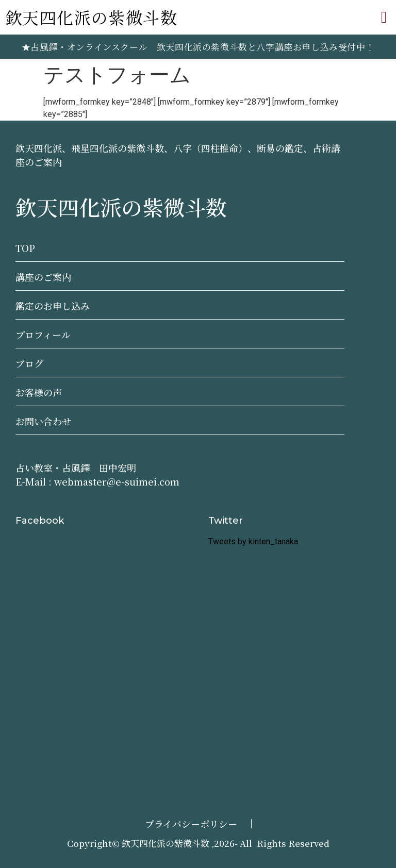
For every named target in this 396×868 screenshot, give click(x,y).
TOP (25, 248)
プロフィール (43, 335)
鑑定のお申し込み (53, 306)
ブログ (29, 363)
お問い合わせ (43, 421)
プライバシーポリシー (191, 824)
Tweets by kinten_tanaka (253, 541)
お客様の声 (39, 392)
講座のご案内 (43, 277)
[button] (384, 17)
